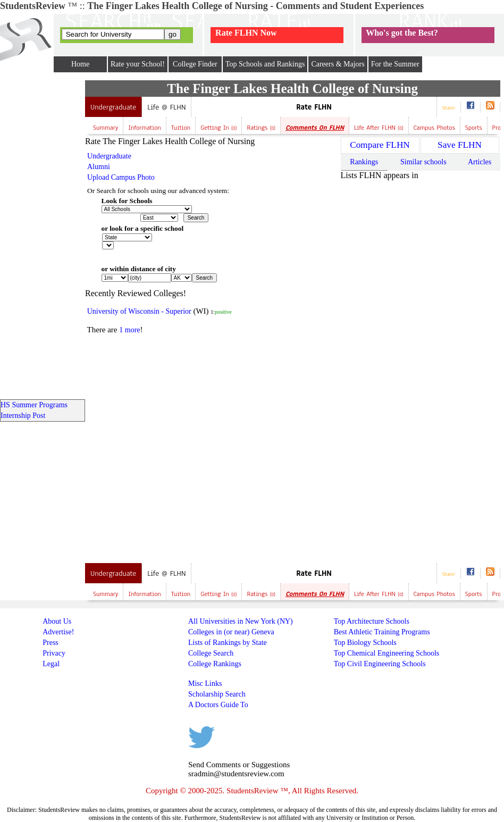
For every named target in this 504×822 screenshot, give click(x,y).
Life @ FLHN (166, 107)
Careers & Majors (338, 64)
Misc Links (205, 683)
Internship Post (23, 416)
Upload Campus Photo (121, 177)
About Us (57, 621)
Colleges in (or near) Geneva (231, 632)
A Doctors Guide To (218, 705)
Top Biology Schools (365, 643)
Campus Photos (434, 128)
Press (51, 643)
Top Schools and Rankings (265, 64)
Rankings (364, 162)
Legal (51, 664)
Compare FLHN (380, 145)
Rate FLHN (314, 107)
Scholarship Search (217, 694)
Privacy (54, 653)
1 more (129, 330)
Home (80, 64)
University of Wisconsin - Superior (139, 311)
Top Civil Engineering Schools (380, 664)
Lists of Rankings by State (228, 643)
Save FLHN (460, 145)
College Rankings (215, 664)
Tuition (181, 128)
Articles (480, 162)
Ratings (261, 128)
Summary (106, 128)
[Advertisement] (174, 421)
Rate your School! (138, 64)
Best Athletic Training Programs (382, 632)
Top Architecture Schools (372, 621)
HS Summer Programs (34, 405)
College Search (211, 653)
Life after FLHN (379, 128)
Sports (474, 128)
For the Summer (395, 64)
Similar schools (423, 162)
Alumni (99, 167)
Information (144, 128)
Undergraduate (113, 107)
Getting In (219, 128)
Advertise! (58, 632)
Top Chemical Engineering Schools (387, 653)
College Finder (195, 64)
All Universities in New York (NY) (241, 621)
